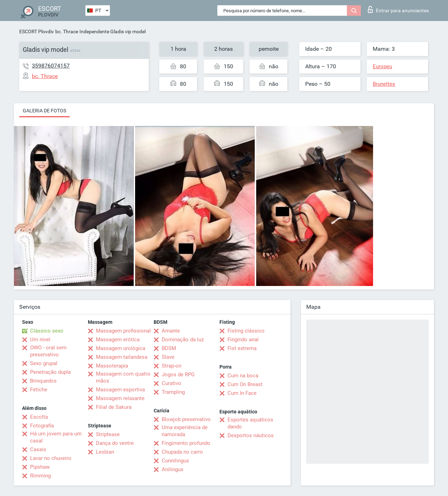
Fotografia (42, 426)
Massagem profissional (123, 331)
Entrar (398, 9)
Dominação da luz (183, 340)
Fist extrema (242, 348)
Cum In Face (242, 393)
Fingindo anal (243, 340)
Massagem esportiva (120, 390)
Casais (38, 449)
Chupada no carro (182, 452)
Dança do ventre (115, 443)
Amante (171, 331)
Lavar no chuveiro (51, 458)
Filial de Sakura (114, 407)
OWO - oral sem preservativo (48, 351)
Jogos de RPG (178, 375)
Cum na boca (243, 376)
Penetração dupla (50, 372)
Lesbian (105, 452)
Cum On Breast (245, 384)
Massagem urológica (121, 348)
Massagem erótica (118, 340)
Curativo (171, 383)
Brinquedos (43, 381)
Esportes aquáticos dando (250, 423)
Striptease (108, 434)
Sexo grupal (44, 363)
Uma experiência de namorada (185, 431)
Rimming (40, 476)
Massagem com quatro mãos (123, 377)
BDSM (169, 348)
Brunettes (384, 84)
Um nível (40, 340)
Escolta (39, 417)
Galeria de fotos (44, 111)
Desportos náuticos (251, 435)
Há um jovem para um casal (56, 437)
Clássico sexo (47, 331)
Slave (168, 357)
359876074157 (51, 66)
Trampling (173, 392)
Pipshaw (40, 467)
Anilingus (173, 469)
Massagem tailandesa (122, 357)
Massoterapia (112, 366)
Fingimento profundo (186, 443)
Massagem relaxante (120, 398)
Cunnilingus (175, 461)
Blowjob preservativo (186, 419)
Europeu (382, 67)
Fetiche (39, 390)
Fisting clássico (246, 331)
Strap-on (171, 366)
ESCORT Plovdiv (37, 32)
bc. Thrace (67, 32)
